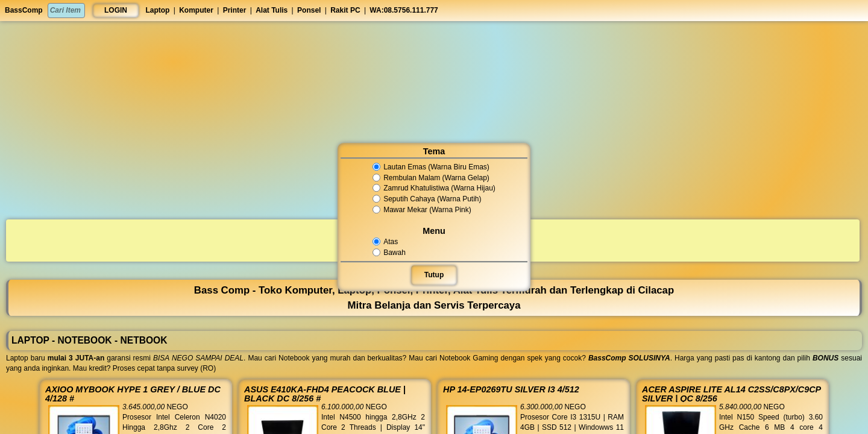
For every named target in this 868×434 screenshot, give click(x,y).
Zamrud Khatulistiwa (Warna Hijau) (434, 189)
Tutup (434, 275)
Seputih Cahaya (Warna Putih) (427, 199)
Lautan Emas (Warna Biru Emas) (431, 167)
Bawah (393, 253)
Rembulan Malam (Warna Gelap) (431, 178)
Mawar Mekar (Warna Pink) (423, 210)
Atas (390, 242)
